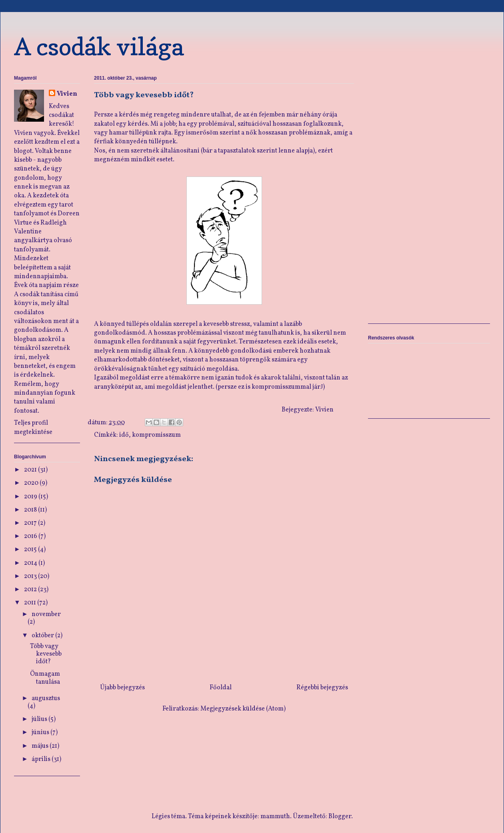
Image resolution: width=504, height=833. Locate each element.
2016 (31, 536)
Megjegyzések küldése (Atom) (243, 709)
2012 (31, 590)
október (43, 636)
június (41, 733)
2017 (31, 523)
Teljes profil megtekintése (33, 428)
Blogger (340, 817)
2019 (31, 497)
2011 (31, 603)
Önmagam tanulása (45, 678)
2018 (31, 510)
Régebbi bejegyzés (322, 688)
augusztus (46, 699)
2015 (31, 550)
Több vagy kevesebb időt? (46, 654)
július (40, 719)
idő (124, 435)
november (46, 614)
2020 (32, 483)
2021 (31, 470)
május (41, 746)
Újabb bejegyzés (122, 688)
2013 (31, 576)
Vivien (67, 94)
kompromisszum (156, 435)
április (42, 759)
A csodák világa (99, 46)
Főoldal (221, 688)
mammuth (275, 817)
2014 (31, 563)
